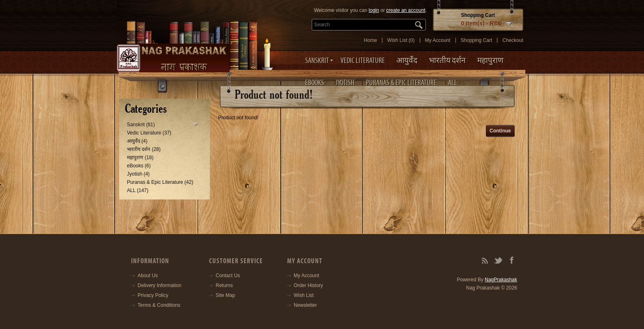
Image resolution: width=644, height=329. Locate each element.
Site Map (225, 295)
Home (370, 40)
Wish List (304, 295)
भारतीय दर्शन (447, 60)
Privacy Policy (153, 295)
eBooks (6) (139, 166)
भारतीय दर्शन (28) (144, 149)
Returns (224, 285)
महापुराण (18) (140, 158)
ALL (453, 83)
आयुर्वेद (407, 60)
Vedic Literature (363, 60)
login (374, 10)
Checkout (513, 40)
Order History (308, 285)
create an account (406, 10)
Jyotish (345, 83)
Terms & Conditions (159, 305)
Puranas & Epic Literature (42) (160, 182)
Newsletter (305, 305)
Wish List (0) (401, 40)
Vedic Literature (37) (149, 133)
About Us (148, 276)
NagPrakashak (501, 280)
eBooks (315, 83)
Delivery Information (160, 285)
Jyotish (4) (138, 174)
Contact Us (228, 276)
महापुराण (490, 60)
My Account (438, 40)
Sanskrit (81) (141, 125)
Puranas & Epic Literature (401, 83)
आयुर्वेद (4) (137, 141)
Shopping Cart (477, 40)
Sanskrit (317, 60)
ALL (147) (138, 190)
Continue (500, 131)
